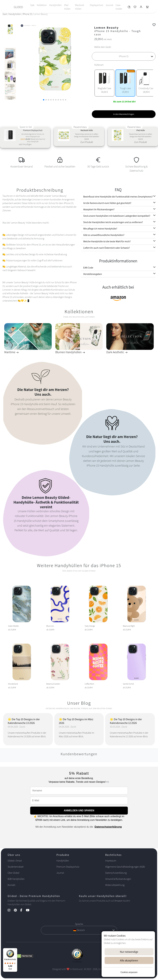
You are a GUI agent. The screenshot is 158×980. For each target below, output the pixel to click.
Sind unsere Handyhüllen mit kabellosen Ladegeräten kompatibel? (117, 216)
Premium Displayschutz (68, 867)
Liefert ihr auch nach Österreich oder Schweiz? (107, 248)
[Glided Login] (141, 8)
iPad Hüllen (67, 7)
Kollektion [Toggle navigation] (42, 5)
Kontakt (11, 885)
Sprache (79, 924)
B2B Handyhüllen (16, 879)
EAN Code (88, 268)
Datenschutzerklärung (108, 827)
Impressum (111, 861)
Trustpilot (77, 962)
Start (5, 14)
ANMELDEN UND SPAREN (79, 810)
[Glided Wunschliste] (129, 8)
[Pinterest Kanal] (17, 910)
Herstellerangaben (93, 274)
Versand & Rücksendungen (118, 879)
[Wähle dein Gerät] (124, 56)
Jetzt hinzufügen (25, 144)
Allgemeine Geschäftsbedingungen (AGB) (125, 867)
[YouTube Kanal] (29, 910)
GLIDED (18, 7)
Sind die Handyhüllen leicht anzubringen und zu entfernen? (113, 222)
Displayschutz (97, 5)
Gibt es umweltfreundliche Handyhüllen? (104, 235)
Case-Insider (119, 7)
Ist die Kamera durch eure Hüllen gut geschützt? (107, 203)
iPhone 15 (27, 14)
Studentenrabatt (16, 867)
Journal (109, 5)
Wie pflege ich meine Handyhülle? (100, 229)
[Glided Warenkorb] (147, 8)
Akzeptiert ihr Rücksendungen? (99, 209)
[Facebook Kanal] (23, 910)
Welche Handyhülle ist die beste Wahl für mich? (107, 241)
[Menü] (15, 950)
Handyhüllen (55, 5)
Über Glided (13, 873)
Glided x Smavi (15, 861)
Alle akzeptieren (129, 960)
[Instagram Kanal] (11, 910)
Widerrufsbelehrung (115, 885)
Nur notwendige (129, 952)
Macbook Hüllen (80, 7)
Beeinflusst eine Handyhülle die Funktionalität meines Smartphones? (118, 197)
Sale (32, 5)
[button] (44, 100)
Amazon (118, 901)
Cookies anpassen (129, 972)
